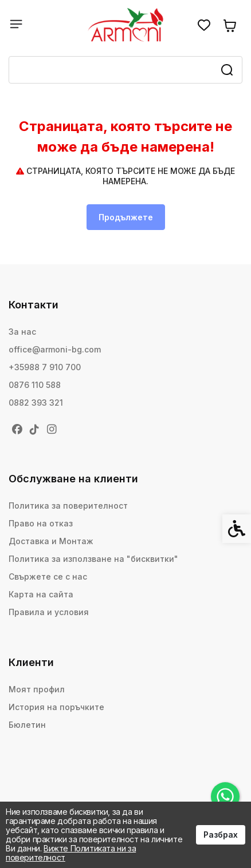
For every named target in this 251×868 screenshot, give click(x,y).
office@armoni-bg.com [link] (55, 349)
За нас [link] (22, 332)
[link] (225, 796)
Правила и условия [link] (49, 612)
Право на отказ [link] (41, 523)
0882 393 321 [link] (36, 403)
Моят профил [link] (37, 689)
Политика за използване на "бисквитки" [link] (93, 559)
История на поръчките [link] (56, 707)
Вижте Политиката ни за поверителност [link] (71, 853)
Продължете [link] (126, 217)
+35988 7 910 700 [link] (45, 367)
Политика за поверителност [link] (68, 506)
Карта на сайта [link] (41, 594)
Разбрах (221, 835)
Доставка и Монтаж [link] (51, 541)
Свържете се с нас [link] (48, 576)
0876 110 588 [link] (35, 385)
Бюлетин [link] (27, 725)
